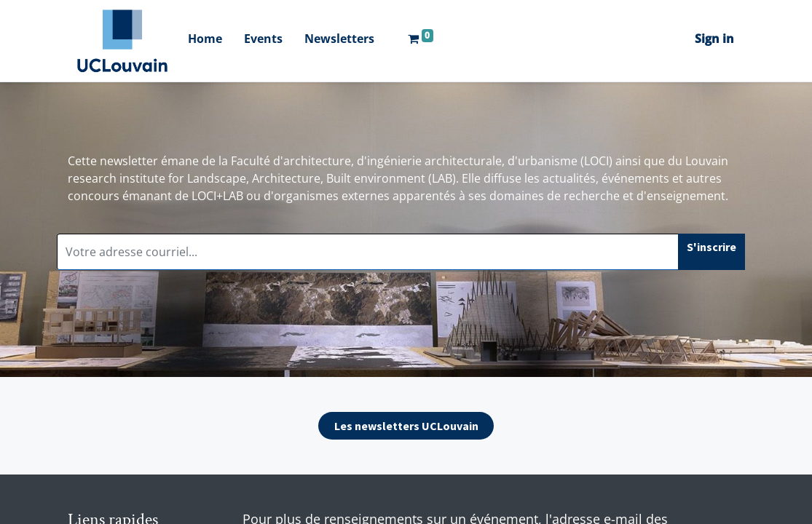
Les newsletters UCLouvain (406, 426)
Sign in (714, 39)
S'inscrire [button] (712, 247)
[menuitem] (205, 40)
